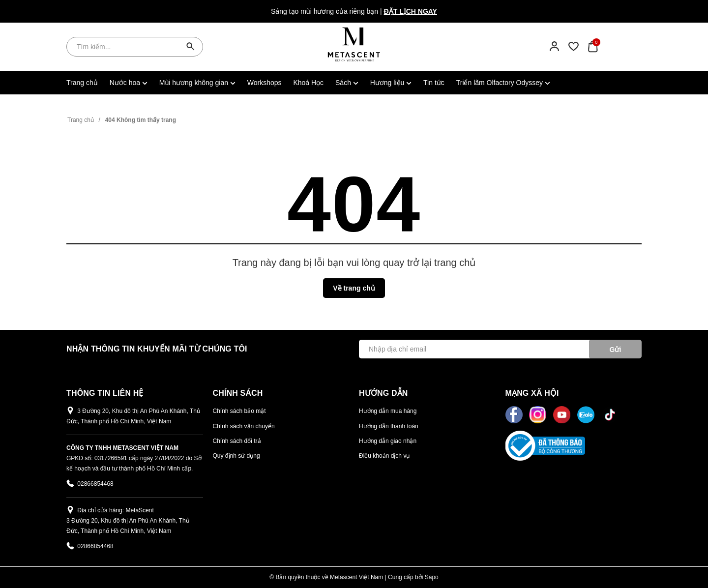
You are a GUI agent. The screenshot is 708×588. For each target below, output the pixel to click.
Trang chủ (82, 83)
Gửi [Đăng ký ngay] (616, 350)
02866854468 (95, 484)
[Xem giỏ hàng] (593, 46)
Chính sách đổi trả (237, 441)
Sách (347, 83)
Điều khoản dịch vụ (384, 456)
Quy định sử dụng (236, 456)
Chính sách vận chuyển (244, 426)
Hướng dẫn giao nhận (388, 441)
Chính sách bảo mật (239, 411)
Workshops (265, 83)
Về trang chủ (354, 288)
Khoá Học (308, 83)
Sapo (432, 577)
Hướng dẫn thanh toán (389, 426)
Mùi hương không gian (197, 83)
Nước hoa (129, 83)
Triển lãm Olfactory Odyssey (503, 83)
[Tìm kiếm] (191, 47)
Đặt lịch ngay (411, 11)
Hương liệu (391, 83)
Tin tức (434, 83)
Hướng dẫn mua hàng (388, 411)
